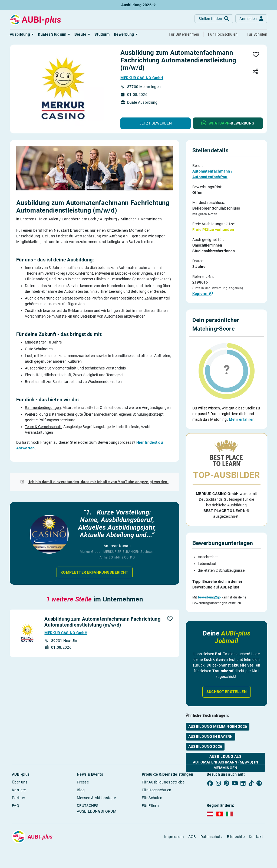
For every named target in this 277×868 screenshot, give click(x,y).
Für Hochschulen (157, 790)
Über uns (20, 782)
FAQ (16, 806)
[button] (22, 34)
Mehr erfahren (242, 419)
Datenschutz (212, 837)
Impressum (174, 837)
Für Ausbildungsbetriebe (163, 782)
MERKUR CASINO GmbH (142, 78)
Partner (19, 798)
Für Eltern (150, 806)
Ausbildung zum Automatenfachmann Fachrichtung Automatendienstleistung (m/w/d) (102, 622)
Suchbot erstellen (227, 678)
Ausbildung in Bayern (211, 723)
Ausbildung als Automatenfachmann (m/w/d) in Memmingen (225, 748)
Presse (83, 782)
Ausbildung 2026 (138, 5)
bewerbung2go (210, 586)
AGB (192, 837)
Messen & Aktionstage (96, 798)
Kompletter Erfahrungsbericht (94, 572)
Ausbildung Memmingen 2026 (218, 713)
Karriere (19, 790)
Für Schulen (152, 798)
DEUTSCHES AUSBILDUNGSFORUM (97, 808)
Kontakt (256, 837)
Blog (81, 790)
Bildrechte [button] (236, 837)
